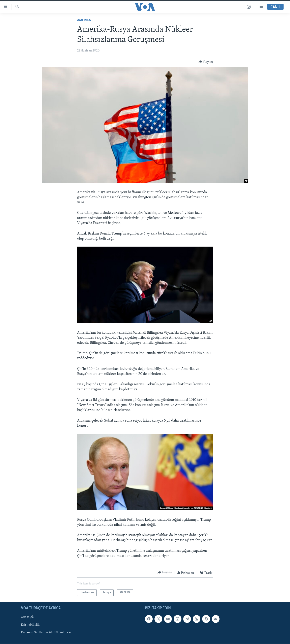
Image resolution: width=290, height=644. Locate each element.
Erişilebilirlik (30, 625)
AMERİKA (84, 20)
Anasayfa (27, 617)
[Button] (206, 62)
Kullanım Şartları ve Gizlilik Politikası (47, 633)
